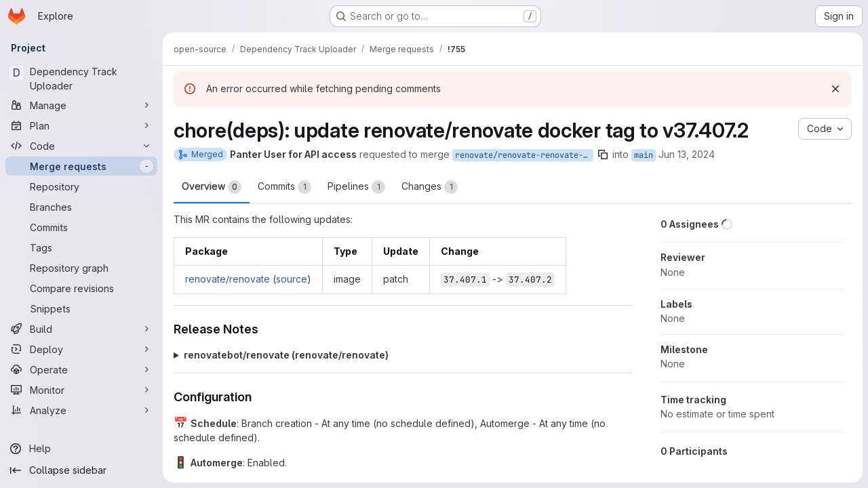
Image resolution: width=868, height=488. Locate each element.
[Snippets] (81, 308)
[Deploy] (81, 349)
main (644, 155)
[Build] (81, 329)
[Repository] (81, 186)
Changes (430, 187)
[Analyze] (81, 410)
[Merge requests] (81, 166)
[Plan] (81, 125)
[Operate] (81, 369)
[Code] (81, 146)
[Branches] (81, 207)
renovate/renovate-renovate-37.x (524, 155)
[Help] (81, 449)
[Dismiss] (835, 89)
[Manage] (81, 105)
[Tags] (81, 247)
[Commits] (81, 227)
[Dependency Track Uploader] (81, 79)
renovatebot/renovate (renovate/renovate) (286, 355)
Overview (212, 187)
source (292, 279)
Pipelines (356, 187)
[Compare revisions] (81, 288)
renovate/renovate (228, 279)
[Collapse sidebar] (81, 470)
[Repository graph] (81, 268)
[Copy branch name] (603, 155)
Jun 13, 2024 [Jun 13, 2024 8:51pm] (687, 154)
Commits (284, 187)
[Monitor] (81, 390)
